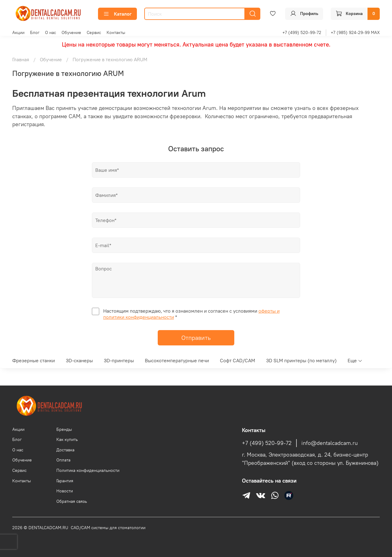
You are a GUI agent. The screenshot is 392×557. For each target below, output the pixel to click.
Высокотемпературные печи (177, 360)
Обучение (71, 32)
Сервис (94, 32)
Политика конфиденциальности (88, 470)
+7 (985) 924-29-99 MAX (355, 32)
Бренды (64, 429)
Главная (21, 59)
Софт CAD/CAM (237, 360)
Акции (18, 32)
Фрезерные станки (34, 360)
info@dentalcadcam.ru (330, 443)
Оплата (63, 460)
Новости (65, 491)
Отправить (196, 338)
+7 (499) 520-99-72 (302, 32)
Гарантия (65, 481)
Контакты (116, 32)
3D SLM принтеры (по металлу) (301, 360)
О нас (51, 32)
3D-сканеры (79, 360)
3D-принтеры (119, 360)
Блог (35, 32)
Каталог (117, 14)
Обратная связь (72, 501)
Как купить (67, 439)
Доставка (65, 450)
